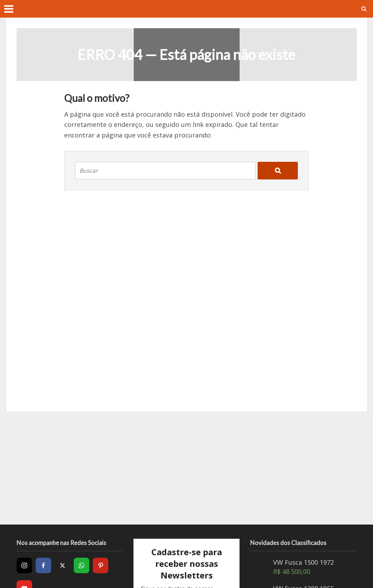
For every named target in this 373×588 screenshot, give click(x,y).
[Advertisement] (187, 468)
